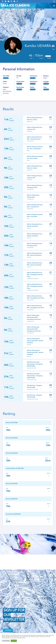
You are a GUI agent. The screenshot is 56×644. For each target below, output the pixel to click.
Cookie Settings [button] (6, 641)
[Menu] (54, 6)
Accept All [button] (14, 641)
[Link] (54, 1)
